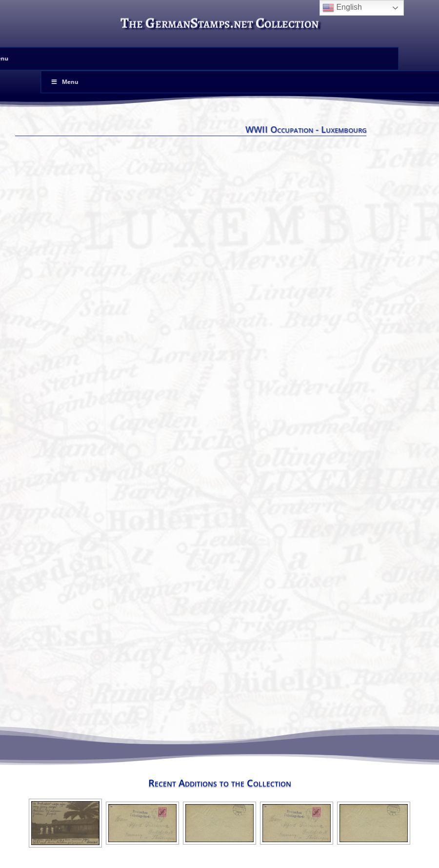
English (342, 8)
